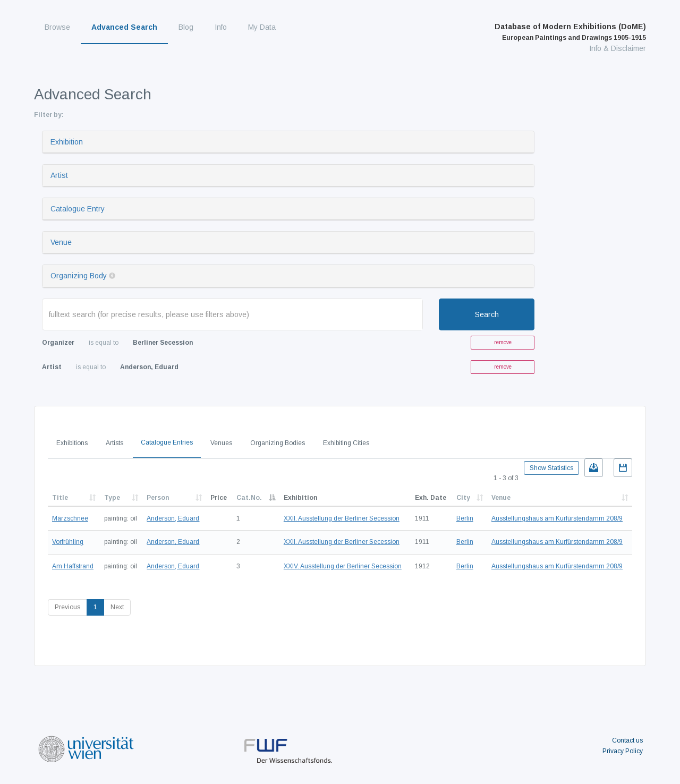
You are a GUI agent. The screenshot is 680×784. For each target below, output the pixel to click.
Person (158, 498)
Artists (114, 443)
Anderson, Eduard (173, 518)
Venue (61, 242)
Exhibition (67, 142)
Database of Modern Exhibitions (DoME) (570, 32)
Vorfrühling (68, 542)
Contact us (627, 740)
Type (112, 498)
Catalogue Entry (78, 209)
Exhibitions (72, 443)
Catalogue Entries (167, 442)
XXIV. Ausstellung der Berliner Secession (343, 566)
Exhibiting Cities (346, 443)
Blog (186, 27)
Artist (59, 175)
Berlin (465, 518)
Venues (221, 443)
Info (221, 27)
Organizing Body (79, 276)
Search (487, 314)
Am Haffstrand (73, 566)
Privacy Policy (623, 751)
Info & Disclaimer (618, 48)
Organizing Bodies (278, 443)
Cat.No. (249, 498)
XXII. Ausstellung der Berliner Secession (342, 518)
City (463, 498)
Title (60, 498)
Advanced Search (124, 27)
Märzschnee (70, 518)
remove (503, 342)
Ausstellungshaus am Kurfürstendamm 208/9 (557, 518)
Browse (57, 27)
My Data (262, 27)
